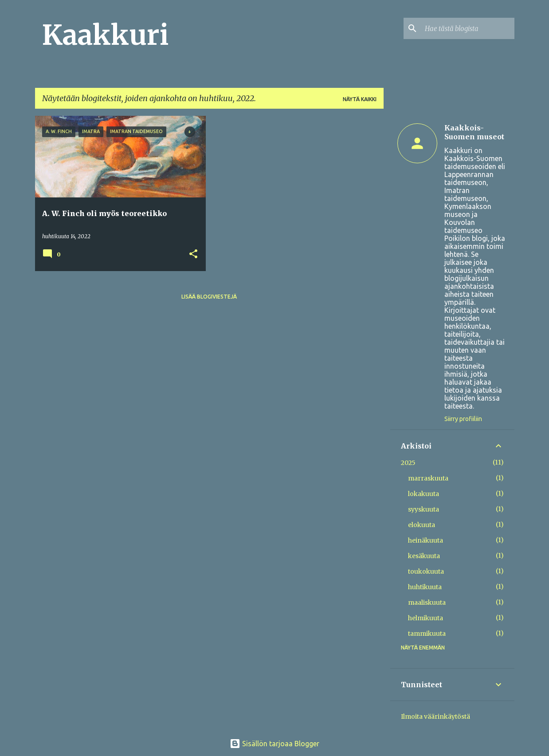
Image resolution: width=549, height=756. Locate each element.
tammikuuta (427, 634)
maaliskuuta (427, 602)
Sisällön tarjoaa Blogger (274, 744)
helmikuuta (425, 618)
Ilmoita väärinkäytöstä (435, 717)
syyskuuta (424, 509)
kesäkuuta (424, 556)
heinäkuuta (425, 540)
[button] (193, 254)
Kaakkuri (105, 35)
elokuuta (422, 525)
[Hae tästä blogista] (468, 28)
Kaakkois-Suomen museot (474, 132)
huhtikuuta (425, 587)
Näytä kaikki (360, 99)
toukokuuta (426, 571)
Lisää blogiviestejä (209, 297)
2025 (408, 463)
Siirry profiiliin (463, 419)
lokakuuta (424, 494)
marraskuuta (428, 478)
